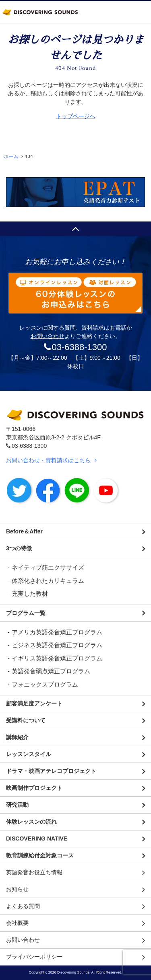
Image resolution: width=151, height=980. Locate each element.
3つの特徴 (19, 548)
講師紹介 (17, 737)
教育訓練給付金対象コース (40, 855)
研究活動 (17, 805)
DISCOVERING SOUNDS (40, 12)
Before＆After (24, 531)
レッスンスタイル (29, 754)
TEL (115, 12)
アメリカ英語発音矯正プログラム (57, 632)
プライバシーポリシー (34, 957)
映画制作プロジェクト (34, 788)
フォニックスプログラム (45, 684)
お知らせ (17, 889)
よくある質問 (23, 906)
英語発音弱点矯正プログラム (51, 671)
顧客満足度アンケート (34, 703)
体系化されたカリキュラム (48, 581)
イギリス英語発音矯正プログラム (57, 658)
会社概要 (17, 923)
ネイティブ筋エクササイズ (48, 567)
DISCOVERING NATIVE (37, 839)
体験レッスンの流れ (31, 822)
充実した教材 (30, 594)
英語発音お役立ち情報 (34, 872)
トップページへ (76, 116)
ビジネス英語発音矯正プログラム (57, 645)
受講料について (26, 720)
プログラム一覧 (26, 613)
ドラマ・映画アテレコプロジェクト (51, 771)
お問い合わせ (48, 336)
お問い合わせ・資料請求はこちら (48, 460)
